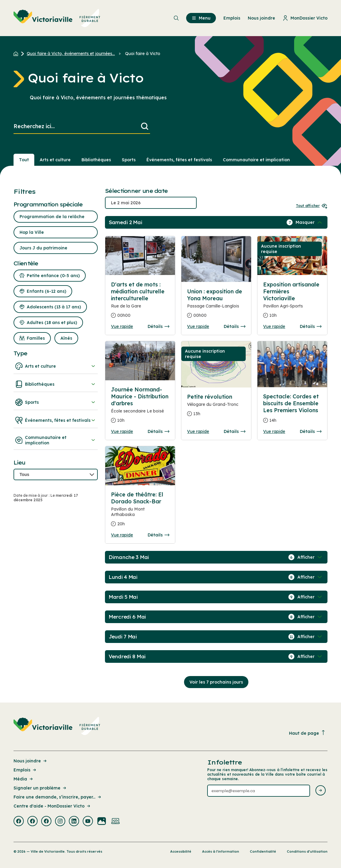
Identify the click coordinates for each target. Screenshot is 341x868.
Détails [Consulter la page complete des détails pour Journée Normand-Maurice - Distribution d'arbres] (158, 431)
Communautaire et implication (56, 440)
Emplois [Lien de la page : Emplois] (25, 770)
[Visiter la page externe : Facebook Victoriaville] (19, 822)
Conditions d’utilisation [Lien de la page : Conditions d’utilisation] (307, 851)
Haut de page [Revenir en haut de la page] (307, 733)
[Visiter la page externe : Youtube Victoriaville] (88, 822)
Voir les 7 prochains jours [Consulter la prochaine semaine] (216, 682)
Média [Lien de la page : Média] (24, 779)
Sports (56, 402)
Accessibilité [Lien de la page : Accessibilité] (181, 851)
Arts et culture (56, 366)
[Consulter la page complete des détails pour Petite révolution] (216, 408)
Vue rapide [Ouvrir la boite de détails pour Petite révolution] (198, 431)
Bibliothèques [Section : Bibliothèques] (96, 160)
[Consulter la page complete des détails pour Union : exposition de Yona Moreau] (216, 306)
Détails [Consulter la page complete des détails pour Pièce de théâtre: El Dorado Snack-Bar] (158, 535)
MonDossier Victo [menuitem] (305, 18)
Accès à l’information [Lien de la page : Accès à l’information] (221, 851)
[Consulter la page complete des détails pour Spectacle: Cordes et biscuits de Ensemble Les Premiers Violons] (292, 411)
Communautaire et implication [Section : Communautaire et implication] (256, 160)
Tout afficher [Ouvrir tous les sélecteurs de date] (312, 206)
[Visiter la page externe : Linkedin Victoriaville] (74, 822)
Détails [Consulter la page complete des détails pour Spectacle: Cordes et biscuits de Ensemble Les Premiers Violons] (311, 431)
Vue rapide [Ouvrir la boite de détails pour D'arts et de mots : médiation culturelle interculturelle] (122, 326)
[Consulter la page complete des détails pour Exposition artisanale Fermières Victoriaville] (292, 302)
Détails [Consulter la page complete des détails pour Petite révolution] (235, 431)
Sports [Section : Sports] (129, 160)
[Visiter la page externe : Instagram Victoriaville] (60, 822)
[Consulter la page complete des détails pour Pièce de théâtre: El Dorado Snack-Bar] (140, 512)
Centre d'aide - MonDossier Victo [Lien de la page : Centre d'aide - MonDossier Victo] (52, 806)
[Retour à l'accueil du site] (17, 54)
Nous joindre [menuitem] (261, 18)
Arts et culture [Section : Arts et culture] (55, 160)
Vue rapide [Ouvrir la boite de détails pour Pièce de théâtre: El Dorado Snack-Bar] (122, 535)
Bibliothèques (56, 384)
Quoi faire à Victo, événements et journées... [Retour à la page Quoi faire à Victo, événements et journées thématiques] (71, 54)
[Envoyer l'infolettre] (321, 791)
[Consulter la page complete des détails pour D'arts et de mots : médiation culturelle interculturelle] (140, 302)
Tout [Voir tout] (24, 160)
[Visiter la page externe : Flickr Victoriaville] (102, 822)
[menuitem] (57, 18)
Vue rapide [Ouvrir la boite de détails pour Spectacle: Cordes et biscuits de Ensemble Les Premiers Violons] (274, 431)
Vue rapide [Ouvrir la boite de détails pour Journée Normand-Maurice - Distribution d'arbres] (122, 431)
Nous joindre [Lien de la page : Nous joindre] (31, 761)
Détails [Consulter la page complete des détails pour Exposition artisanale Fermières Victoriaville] (311, 326)
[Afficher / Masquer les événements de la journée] (309, 222)
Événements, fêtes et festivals (56, 420)
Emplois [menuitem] (232, 18)
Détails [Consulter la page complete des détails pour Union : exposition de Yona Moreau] (235, 326)
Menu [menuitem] (201, 18)
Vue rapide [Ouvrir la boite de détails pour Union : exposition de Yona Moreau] (198, 326)
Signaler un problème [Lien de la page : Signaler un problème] (40, 788)
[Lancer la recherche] (145, 127)
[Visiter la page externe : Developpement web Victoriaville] (115, 822)
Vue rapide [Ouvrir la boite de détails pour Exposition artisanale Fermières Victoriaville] (274, 326)
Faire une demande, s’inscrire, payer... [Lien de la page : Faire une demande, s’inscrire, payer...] (58, 797)
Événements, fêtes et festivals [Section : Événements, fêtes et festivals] (179, 160)
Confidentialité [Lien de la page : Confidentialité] (263, 851)
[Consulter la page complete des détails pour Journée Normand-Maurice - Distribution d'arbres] (140, 407)
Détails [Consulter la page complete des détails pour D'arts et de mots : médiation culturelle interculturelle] (158, 326)
